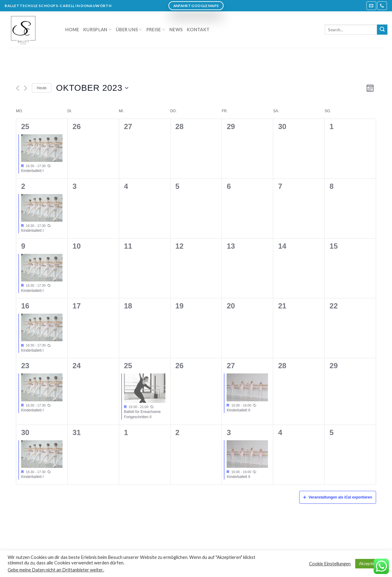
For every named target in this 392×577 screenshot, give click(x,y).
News (176, 30)
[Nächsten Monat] (26, 88)
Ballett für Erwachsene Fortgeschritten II (142, 414)
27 (231, 366)
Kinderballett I (32, 171)
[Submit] (382, 30)
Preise (156, 30)
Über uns (129, 30)
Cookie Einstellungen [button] (330, 564)
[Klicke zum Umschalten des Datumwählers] (92, 88)
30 (25, 432)
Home (72, 30)
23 (25, 366)
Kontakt (198, 30)
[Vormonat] (18, 88)
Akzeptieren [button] (370, 564)
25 (25, 126)
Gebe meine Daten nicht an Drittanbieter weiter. (56, 570)
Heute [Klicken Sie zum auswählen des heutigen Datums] (42, 88)
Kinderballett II (238, 410)
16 (25, 306)
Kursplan (97, 30)
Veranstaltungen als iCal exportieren (338, 497)
